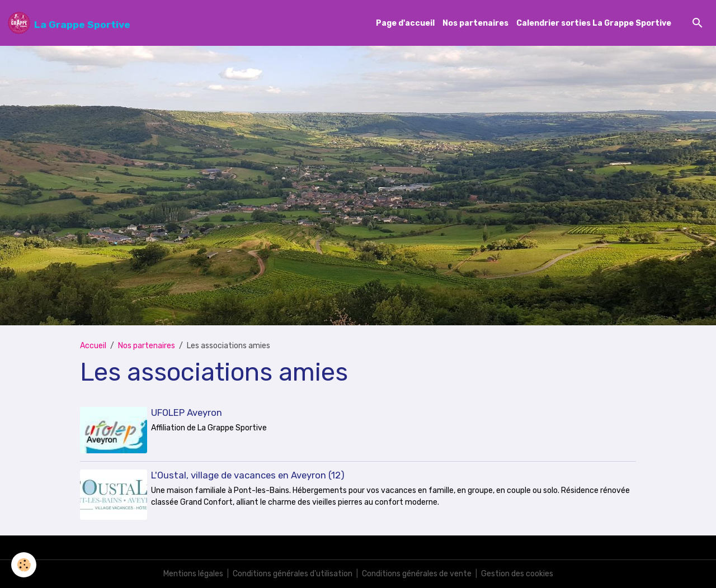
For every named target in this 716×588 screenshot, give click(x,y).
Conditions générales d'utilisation (293, 574)
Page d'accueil (405, 23)
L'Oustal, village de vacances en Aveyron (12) (248, 475)
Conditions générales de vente (417, 574)
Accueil (93, 346)
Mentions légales (193, 574)
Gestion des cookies (517, 574)
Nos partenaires (475, 23)
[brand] (69, 23)
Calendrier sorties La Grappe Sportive (594, 23)
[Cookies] (24, 565)
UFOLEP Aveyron (187, 412)
